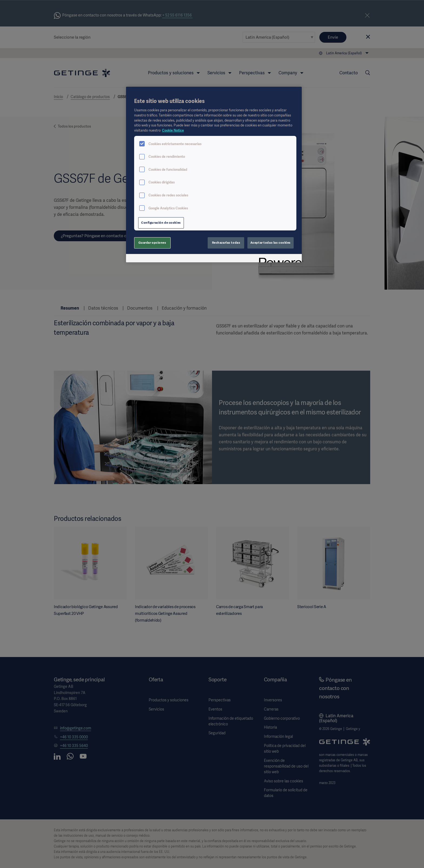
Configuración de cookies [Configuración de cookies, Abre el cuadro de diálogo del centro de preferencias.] (161, 223)
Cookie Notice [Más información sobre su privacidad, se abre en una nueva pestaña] (173, 130)
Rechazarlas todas (226, 243)
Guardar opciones (152, 243)
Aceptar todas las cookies (271, 243)
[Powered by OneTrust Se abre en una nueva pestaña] (279, 259)
